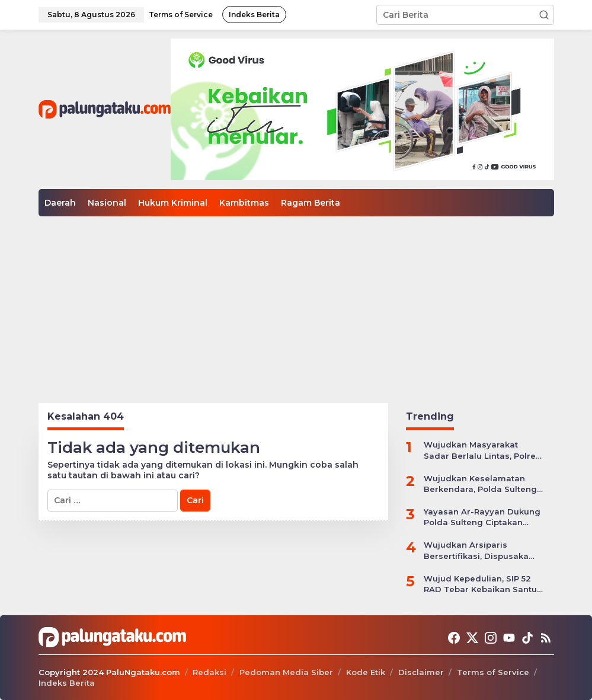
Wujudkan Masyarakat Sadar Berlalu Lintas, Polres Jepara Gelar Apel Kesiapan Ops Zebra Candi (482, 450)
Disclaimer (421, 672)
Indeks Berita (67, 683)
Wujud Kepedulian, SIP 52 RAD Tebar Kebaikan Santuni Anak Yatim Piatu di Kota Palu (484, 584)
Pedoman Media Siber (286, 672)
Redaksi (209, 672)
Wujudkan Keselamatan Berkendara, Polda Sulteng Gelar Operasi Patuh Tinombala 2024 (480, 484)
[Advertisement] (296, 305)
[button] (544, 15)
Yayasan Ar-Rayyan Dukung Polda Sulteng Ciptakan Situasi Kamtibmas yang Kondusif (482, 517)
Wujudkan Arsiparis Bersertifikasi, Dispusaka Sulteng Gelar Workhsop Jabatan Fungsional (476, 550)
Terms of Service (493, 672)
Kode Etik (366, 672)
